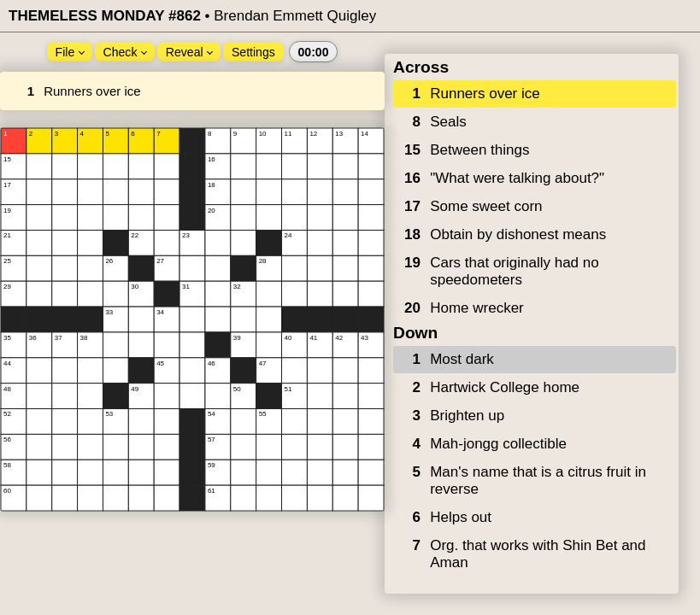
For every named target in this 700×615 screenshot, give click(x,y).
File (70, 52)
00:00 (313, 52)
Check (126, 52)
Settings (253, 52)
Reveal (189, 52)
